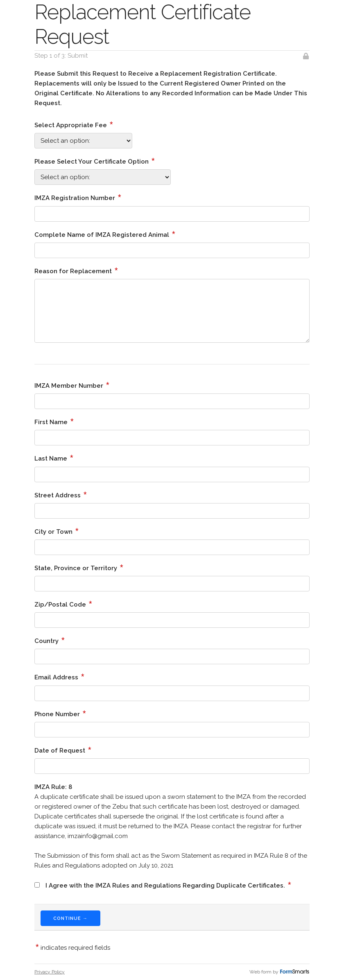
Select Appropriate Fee (74, 124)
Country (50, 640)
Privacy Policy (50, 972)
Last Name (54, 458)
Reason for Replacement (76, 270)
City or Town (57, 531)
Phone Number (60, 713)
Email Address (59, 677)
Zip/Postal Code (63, 604)
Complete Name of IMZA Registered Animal (105, 234)
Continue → (70, 918)
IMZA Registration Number (78, 197)
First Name (54, 421)
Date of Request (63, 750)
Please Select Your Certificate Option (95, 161)
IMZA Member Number (72, 385)
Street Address (61, 494)
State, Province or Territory (79, 567)
